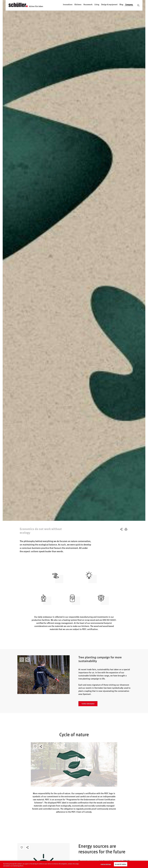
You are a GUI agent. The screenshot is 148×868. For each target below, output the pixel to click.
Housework (88, 4)
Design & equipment (109, 4)
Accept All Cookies (121, 866)
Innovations (68, 4)
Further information (88, 704)
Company (129, 4)
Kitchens (78, 4)
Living (97, 4)
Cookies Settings (106, 866)
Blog (121, 4)
